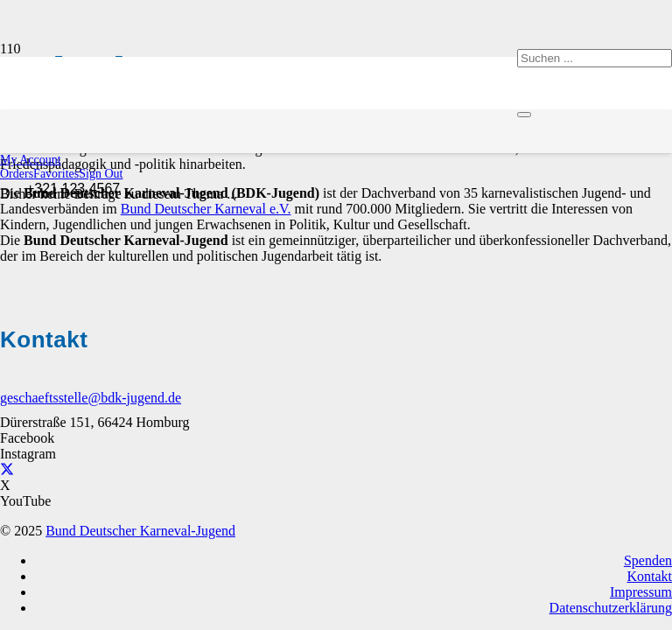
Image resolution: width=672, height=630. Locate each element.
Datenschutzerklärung (611, 608)
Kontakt (649, 576)
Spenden (648, 560)
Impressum (641, 592)
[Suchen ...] (595, 58)
